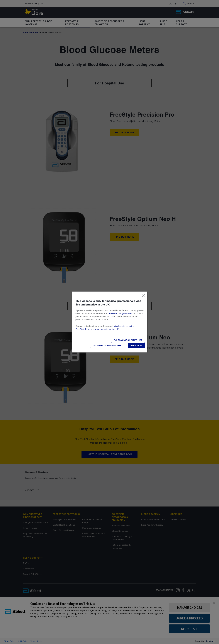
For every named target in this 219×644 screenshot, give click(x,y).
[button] (136, 345)
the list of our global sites (121, 313)
